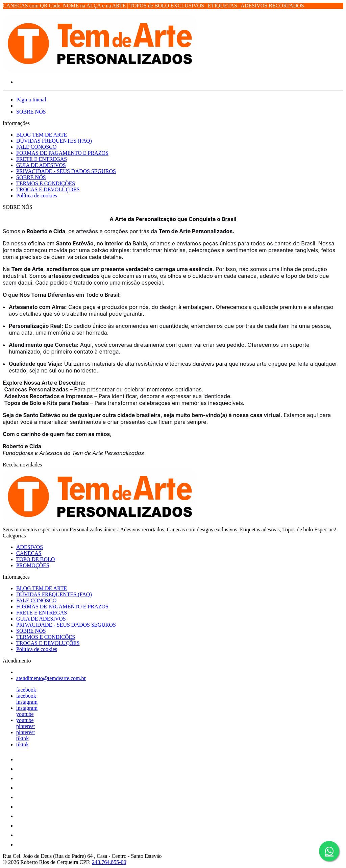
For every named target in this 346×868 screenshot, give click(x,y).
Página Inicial (31, 100)
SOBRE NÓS (31, 112)
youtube (25, 714)
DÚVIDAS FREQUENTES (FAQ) (54, 141)
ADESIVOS (30, 547)
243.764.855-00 (109, 862)
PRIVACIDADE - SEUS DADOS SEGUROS (66, 171)
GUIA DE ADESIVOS (41, 165)
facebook (26, 690)
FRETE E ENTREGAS (42, 159)
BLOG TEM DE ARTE (42, 135)
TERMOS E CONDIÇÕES (46, 183)
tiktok (22, 738)
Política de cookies (37, 196)
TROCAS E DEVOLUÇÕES (48, 189)
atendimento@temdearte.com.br (51, 678)
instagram (27, 702)
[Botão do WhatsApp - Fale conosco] (329, 851)
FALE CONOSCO (36, 147)
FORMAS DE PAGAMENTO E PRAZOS (62, 153)
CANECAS (29, 553)
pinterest (26, 726)
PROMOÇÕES (33, 565)
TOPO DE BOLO (35, 559)
